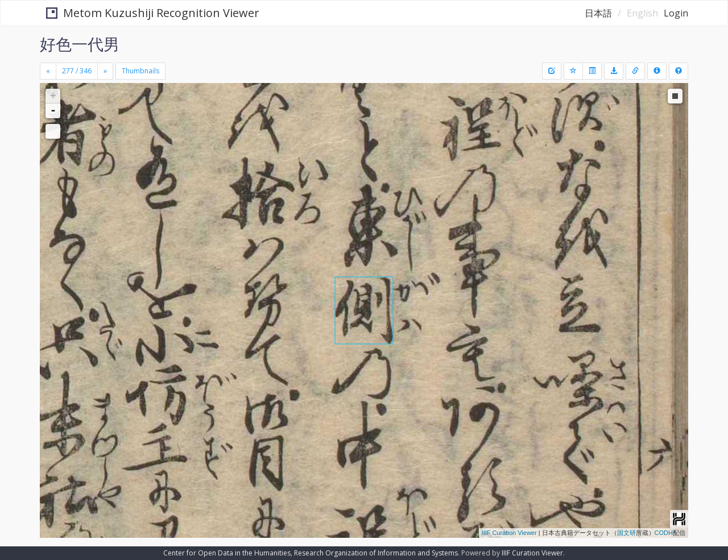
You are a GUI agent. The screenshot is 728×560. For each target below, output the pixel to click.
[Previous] (48, 71)
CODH (664, 533)
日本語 (598, 13)
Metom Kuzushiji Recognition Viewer (147, 13)
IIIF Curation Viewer (509, 533)
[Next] (105, 71)
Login (676, 13)
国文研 (626, 533)
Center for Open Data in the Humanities (227, 553)
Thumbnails (140, 71)
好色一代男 (80, 44)
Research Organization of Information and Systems (376, 553)
